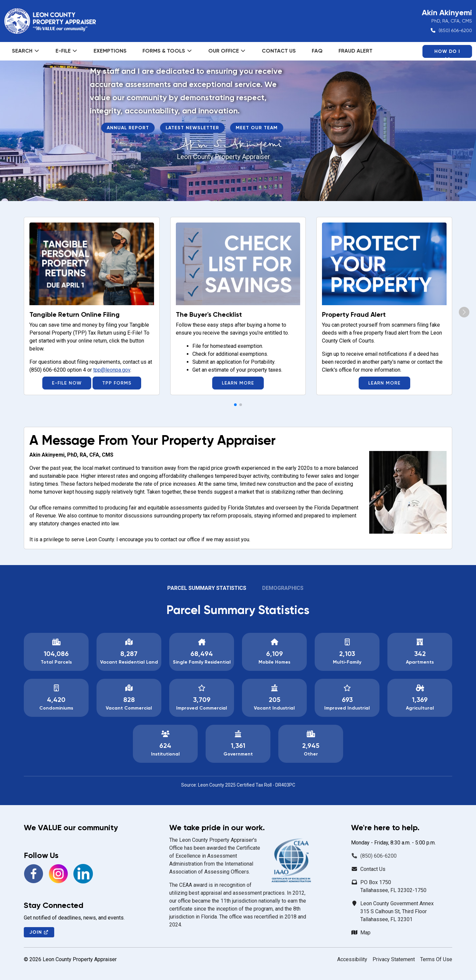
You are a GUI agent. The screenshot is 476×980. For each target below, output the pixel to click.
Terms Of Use (436, 959)
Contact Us (279, 51)
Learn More (238, 383)
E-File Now (67, 383)
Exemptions (110, 51)
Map (365, 933)
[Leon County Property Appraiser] (50, 21)
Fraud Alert (356, 51)
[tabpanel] (238, 696)
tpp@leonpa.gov (112, 370)
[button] (235, 405)
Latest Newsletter (192, 128)
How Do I (447, 53)
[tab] (209, 588)
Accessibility (352, 959)
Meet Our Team (257, 128)
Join (39, 932)
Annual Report (128, 128)
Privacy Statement (394, 959)
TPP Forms (117, 383)
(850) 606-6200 (455, 30)
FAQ (317, 51)
